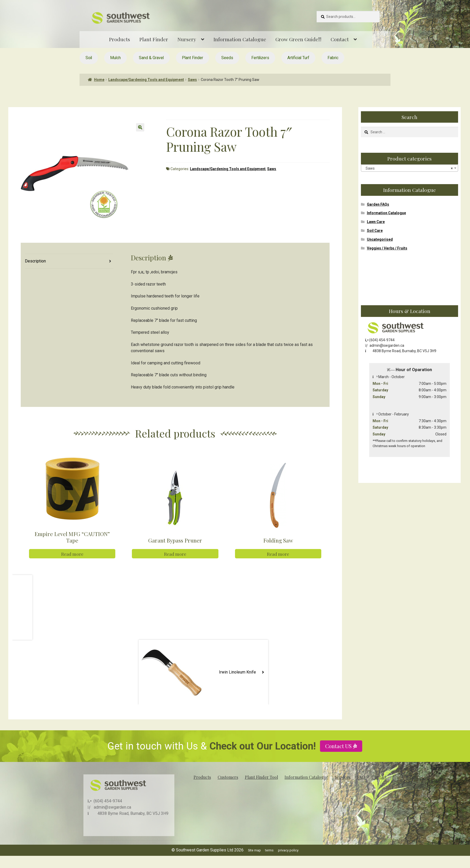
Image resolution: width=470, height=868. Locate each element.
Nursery (187, 39)
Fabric (333, 58)
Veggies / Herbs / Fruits (387, 248)
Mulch (115, 58)
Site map (254, 850)
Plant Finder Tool (261, 777)
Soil (89, 58)
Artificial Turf (298, 58)
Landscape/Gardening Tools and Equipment (146, 80)
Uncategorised (380, 239)
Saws (192, 80)
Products (120, 39)
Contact (340, 39)
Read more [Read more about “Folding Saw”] (278, 554)
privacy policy (288, 850)
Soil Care (375, 231)
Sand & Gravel (151, 58)
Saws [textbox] (408, 168)
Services (343, 777)
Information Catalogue (240, 39)
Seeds (227, 58)
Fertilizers (260, 58)
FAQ (361, 777)
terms (269, 850)
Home (99, 80)
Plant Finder (154, 39)
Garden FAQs (378, 204)
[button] (140, 127)
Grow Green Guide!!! (298, 39)
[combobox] (410, 168)
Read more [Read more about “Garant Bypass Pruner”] (175, 554)
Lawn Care (376, 222)
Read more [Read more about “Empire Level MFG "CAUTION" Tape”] (72, 554)
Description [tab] (35, 261)
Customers (228, 777)
